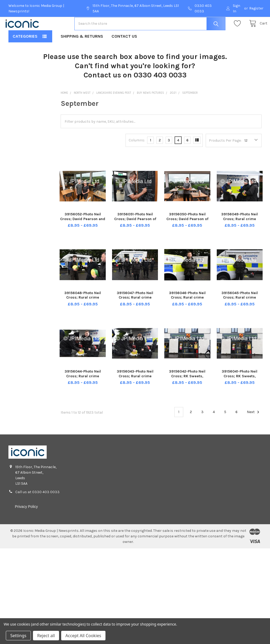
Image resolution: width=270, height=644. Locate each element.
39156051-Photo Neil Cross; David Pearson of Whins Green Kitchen (135, 236)
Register (256, 8)
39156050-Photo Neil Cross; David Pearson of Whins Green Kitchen (187, 236)
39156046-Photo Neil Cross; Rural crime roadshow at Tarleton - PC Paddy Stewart (187, 317)
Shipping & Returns (82, 53)
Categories (25, 53)
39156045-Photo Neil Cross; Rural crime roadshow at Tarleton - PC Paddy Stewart (240, 317)
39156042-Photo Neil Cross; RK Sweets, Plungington (187, 393)
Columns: (137, 157)
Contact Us (124, 53)
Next (254, 429)
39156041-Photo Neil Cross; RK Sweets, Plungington (240, 393)
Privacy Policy (26, 523)
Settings (18, 636)
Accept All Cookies (83, 636)
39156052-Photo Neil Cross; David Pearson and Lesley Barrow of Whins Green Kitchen (83, 238)
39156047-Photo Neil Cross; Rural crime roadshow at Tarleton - (135, 314)
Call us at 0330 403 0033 (37, 509)
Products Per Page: (225, 157)
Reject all (46, 636)
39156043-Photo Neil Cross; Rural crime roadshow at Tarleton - (135, 393)
